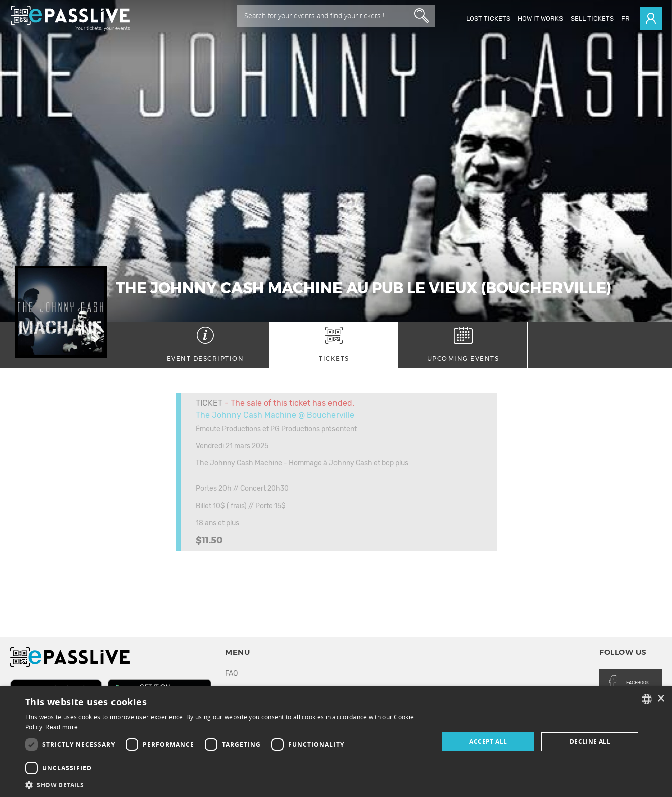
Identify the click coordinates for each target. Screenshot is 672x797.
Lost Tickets (488, 18)
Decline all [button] (590, 741)
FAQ (231, 674)
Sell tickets (592, 18)
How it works (540, 18)
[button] (226, 785)
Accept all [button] (488, 741)
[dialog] (336, 742)
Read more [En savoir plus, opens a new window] (62, 727)
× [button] (661, 699)
